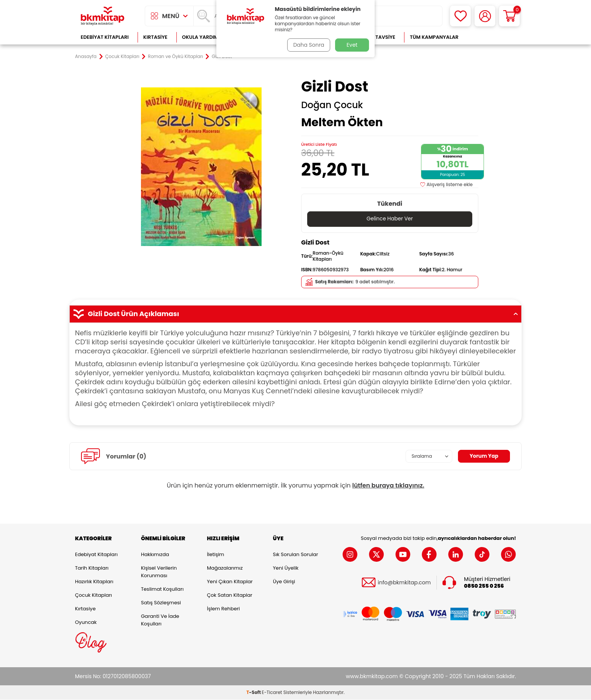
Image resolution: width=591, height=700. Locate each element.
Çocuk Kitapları (122, 57)
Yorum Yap (483, 456)
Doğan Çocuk (332, 105)
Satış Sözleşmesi (161, 603)
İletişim (216, 554)
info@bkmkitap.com (404, 583)
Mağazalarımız (225, 568)
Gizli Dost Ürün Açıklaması (295, 314)
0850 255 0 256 (484, 586)
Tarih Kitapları (92, 568)
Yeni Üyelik (286, 568)
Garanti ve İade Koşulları (160, 620)
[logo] (103, 16)
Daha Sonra (308, 45)
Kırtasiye (155, 37)
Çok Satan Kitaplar (230, 595)
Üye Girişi (284, 582)
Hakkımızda (155, 554)
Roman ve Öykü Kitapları (176, 57)
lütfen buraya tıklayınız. (388, 486)
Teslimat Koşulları (162, 589)
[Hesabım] (485, 16)
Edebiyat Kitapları (105, 37)
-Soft (254, 693)
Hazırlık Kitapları (94, 582)
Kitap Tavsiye (378, 37)
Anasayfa (86, 57)
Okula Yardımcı (203, 37)
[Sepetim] (509, 16)
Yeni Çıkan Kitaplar (230, 582)
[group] (201, 167)
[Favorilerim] (460, 16)
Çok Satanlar (492, 37)
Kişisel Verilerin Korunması (159, 572)
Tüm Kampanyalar (434, 37)
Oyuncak (86, 622)
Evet (352, 45)
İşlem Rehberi (223, 609)
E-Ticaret (272, 693)
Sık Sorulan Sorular (295, 554)
